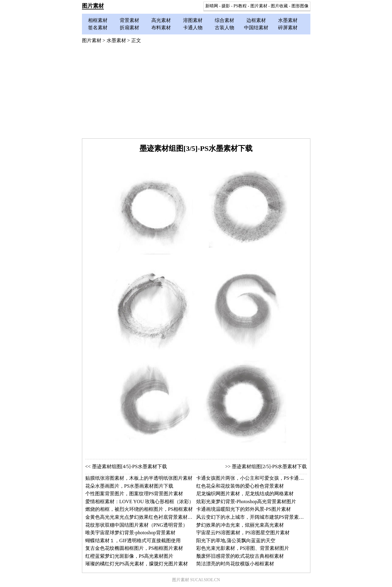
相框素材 (98, 20)
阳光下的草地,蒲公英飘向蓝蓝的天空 (236, 541)
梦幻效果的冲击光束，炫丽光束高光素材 (240, 525)
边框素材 (256, 20)
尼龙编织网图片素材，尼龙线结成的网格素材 (245, 494)
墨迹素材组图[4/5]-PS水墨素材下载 (129, 466)
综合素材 (224, 20)
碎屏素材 (288, 28)
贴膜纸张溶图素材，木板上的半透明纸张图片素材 (139, 478)
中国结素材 (256, 28)
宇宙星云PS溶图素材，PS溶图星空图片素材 (243, 533)
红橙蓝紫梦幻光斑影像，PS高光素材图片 (129, 556)
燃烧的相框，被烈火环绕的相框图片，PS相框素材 (139, 509)
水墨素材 (288, 20)
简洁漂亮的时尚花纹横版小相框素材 (235, 564)
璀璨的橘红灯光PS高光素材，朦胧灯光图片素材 (137, 564)
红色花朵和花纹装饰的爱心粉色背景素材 (240, 486)
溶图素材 (193, 20)
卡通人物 (193, 28)
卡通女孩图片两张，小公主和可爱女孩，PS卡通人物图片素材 (262, 478)
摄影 (226, 6)
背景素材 (129, 20)
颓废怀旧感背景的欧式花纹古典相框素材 (240, 556)
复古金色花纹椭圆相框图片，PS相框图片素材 (134, 548)
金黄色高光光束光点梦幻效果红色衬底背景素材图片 (141, 517)
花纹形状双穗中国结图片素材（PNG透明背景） (136, 525)
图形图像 (300, 6)
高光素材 (161, 20)
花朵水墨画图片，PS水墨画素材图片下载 (129, 486)
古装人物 (224, 28)
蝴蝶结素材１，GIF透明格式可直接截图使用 (133, 541)
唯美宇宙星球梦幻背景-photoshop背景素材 (130, 533)
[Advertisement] (196, 93)
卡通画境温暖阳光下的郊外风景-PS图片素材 (244, 509)
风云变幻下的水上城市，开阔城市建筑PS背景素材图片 (255, 517)
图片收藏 (279, 6)
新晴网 (212, 6)
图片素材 (93, 6)
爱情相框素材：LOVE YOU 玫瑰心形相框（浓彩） (140, 502)
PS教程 (240, 6)
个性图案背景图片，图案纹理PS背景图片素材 (134, 494)
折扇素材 (129, 28)
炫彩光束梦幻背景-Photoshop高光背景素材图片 (246, 502)
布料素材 (161, 28)
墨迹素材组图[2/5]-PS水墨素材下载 (269, 466)
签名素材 (98, 28)
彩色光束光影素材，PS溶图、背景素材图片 (243, 548)
